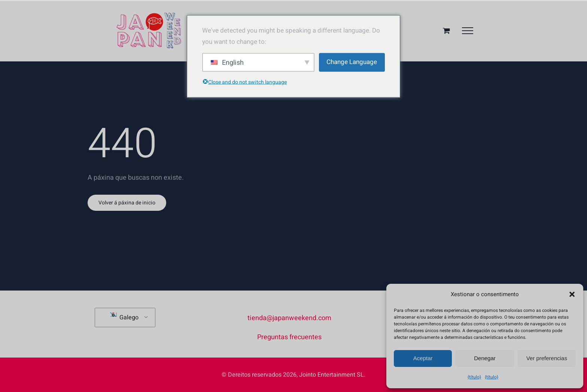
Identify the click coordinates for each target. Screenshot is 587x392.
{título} (474, 377)
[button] (572, 294)
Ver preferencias (547, 358)
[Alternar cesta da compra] (446, 31)
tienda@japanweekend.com (289, 318)
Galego (124, 317)
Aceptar (423, 358)
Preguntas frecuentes (289, 337)
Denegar (485, 358)
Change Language (352, 62)
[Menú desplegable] (468, 31)
